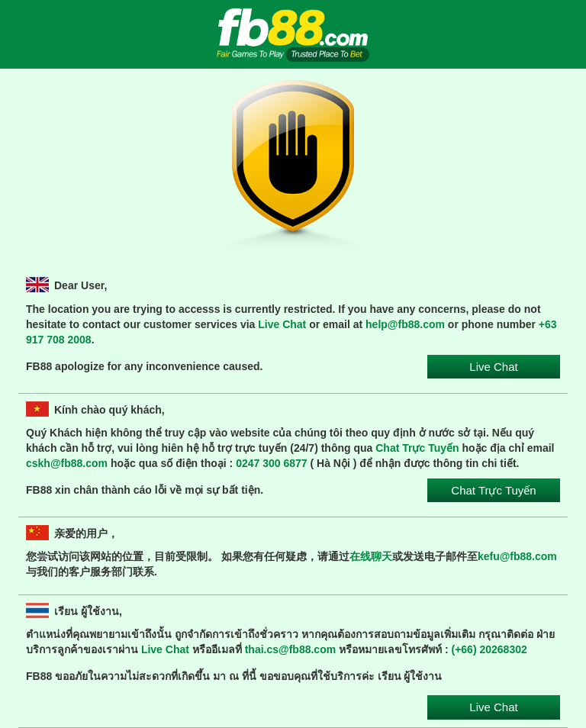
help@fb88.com (405, 324)
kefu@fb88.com (517, 556)
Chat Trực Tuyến (417, 448)
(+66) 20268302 (489, 649)
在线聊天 (371, 556)
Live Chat (282, 324)
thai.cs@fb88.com (290, 649)
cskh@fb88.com (67, 463)
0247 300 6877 (271, 463)
